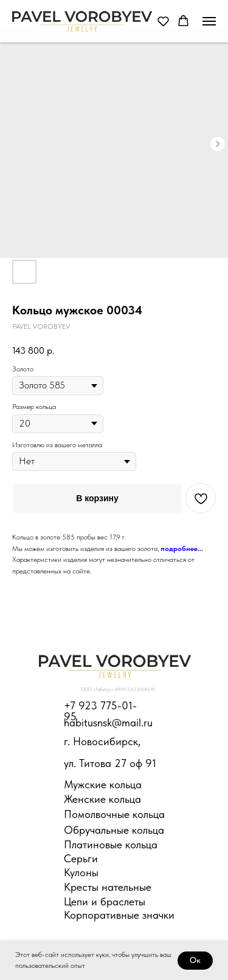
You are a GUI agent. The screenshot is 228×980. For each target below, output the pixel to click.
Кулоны (81, 872)
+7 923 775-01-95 (100, 711)
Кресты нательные (108, 887)
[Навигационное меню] (209, 21)
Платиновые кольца (111, 844)
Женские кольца (102, 799)
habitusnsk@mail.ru (108, 722)
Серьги (81, 858)
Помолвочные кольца (114, 814)
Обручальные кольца (114, 830)
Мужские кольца (103, 784)
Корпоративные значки (119, 915)
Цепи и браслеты (105, 901)
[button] (163, 21)
